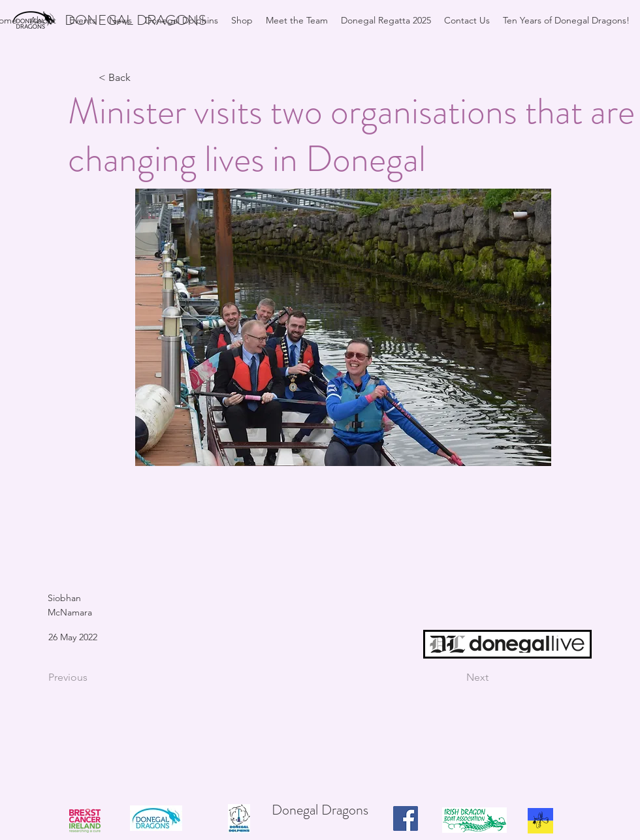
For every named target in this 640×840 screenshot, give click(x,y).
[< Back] (142, 78)
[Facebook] (406, 818)
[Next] (456, 677)
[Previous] (91, 677)
